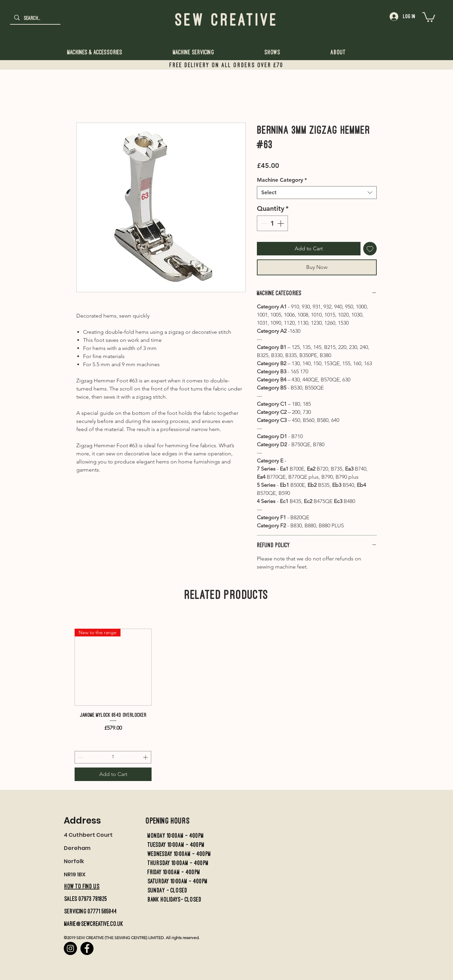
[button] (429, 17)
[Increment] (281, 223)
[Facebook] (87, 948)
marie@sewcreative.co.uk (94, 924)
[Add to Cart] (113, 774)
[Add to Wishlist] (370, 249)
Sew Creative (227, 19)
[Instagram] (70, 948)
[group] (113, 705)
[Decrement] (264, 223)
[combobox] (317, 193)
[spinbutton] (272, 223)
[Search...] (35, 18)
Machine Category (282, 180)
